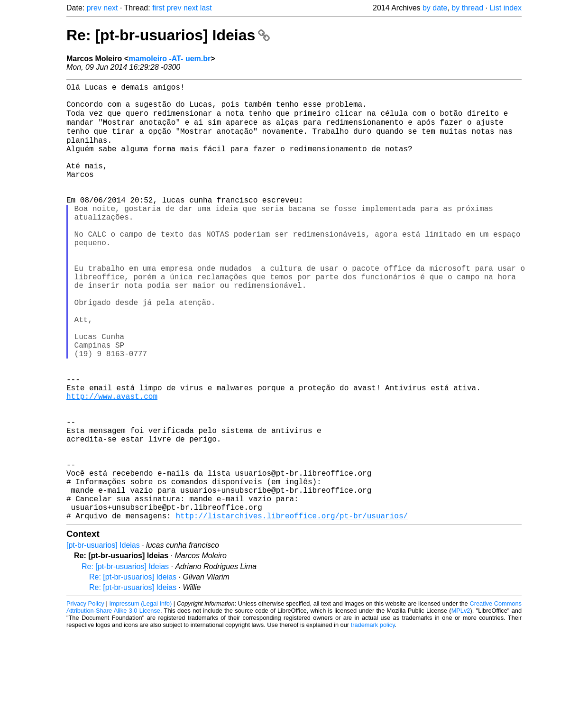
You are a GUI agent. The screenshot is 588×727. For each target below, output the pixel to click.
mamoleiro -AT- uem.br (170, 59)
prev (94, 8)
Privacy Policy (85, 698)
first (158, 8)
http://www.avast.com (112, 464)
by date (435, 8)
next (110, 8)
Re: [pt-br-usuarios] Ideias (168, 35)
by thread (467, 8)
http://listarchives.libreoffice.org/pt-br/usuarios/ (292, 610)
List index (505, 8)
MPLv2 (461, 705)
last (206, 8)
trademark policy (373, 720)
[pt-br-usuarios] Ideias (103, 640)
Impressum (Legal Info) (140, 698)
